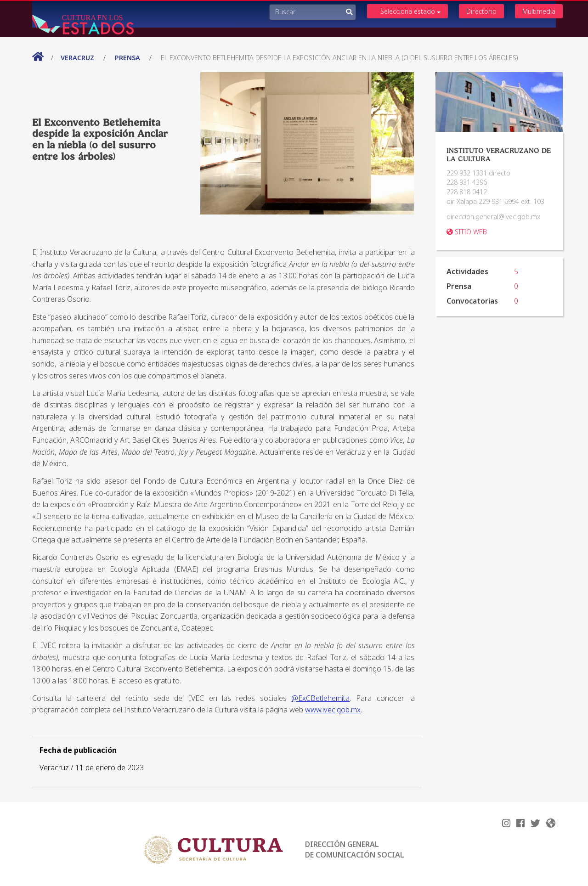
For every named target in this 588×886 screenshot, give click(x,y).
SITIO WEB (467, 232)
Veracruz (78, 58)
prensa (127, 58)
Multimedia (539, 11)
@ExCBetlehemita (320, 698)
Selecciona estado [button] (411, 11)
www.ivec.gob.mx (333, 710)
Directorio (481, 11)
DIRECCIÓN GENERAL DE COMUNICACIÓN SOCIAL (355, 849)
